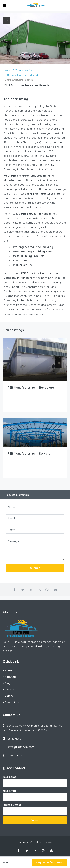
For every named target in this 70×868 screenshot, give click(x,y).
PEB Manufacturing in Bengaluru (31, 388)
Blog (8, 683)
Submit (35, 568)
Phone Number (35, 809)
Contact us (12, 702)
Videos (9, 696)
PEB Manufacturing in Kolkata (29, 453)
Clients (9, 690)
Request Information (49, 863)
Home (9, 670)
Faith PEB (9, 642)
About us (10, 677)
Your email (35, 795)
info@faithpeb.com (21, 747)
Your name (35, 781)
